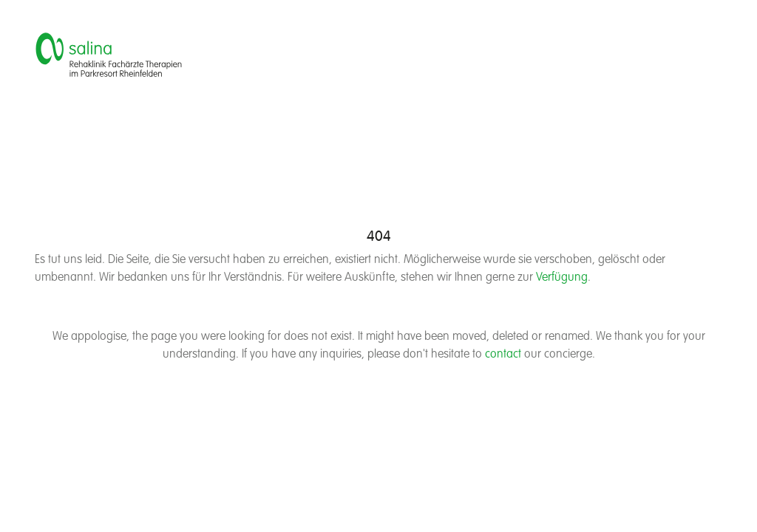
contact (503, 355)
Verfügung (562, 278)
